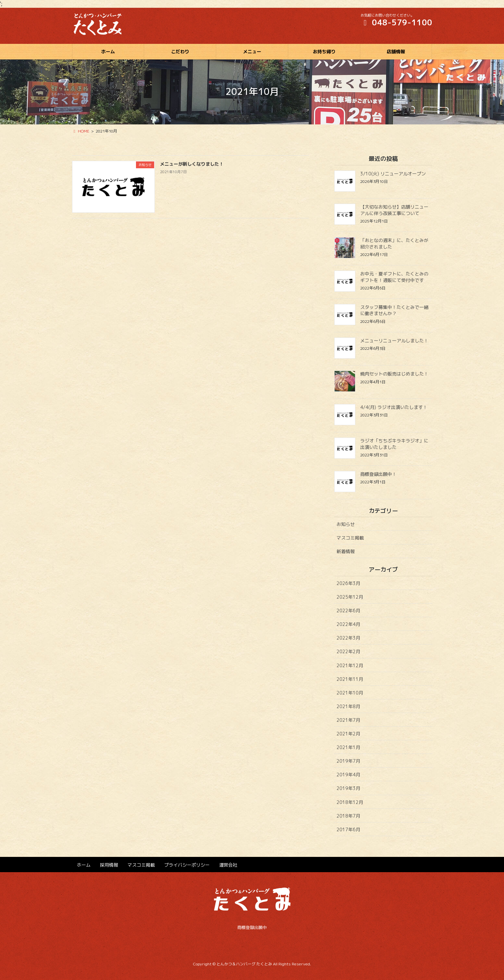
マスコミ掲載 (350, 538)
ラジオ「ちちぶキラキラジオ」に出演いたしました (394, 444)
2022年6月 (348, 611)
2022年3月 (348, 638)
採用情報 (109, 865)
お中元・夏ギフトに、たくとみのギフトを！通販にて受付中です (394, 277)
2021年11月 (350, 679)
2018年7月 (348, 816)
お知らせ (346, 524)
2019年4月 (348, 775)
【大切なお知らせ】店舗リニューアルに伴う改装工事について (394, 210)
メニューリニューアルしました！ (394, 341)
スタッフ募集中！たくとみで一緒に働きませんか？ (394, 310)
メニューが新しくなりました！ (192, 164)
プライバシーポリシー (187, 865)
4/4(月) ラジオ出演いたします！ (394, 407)
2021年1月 (348, 747)
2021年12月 (350, 665)
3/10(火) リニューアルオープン (393, 174)
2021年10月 (350, 693)
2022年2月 (348, 651)
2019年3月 (348, 788)
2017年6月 (348, 829)
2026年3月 (348, 583)
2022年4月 (348, 624)
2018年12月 (350, 802)
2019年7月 (348, 761)
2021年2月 (348, 734)
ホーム (84, 865)
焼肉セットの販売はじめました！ (394, 374)
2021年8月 (348, 706)
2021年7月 (348, 720)
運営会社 (228, 865)
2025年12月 (350, 597)
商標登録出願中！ (378, 474)
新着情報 (346, 551)
